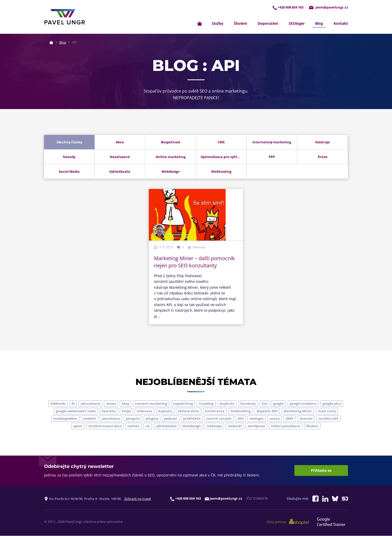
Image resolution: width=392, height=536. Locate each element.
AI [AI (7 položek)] (73, 403)
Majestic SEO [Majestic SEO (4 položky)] (267, 411)
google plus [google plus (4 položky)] (332, 403)
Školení (240, 24)
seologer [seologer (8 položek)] (257, 418)
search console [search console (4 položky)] (219, 418)
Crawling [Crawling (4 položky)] (206, 403)
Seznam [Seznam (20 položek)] (306, 418)
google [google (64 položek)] (278, 403)
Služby (218, 24)
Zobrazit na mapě (138, 499)
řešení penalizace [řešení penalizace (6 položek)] (286, 426)
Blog (319, 24)
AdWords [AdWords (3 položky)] (58, 403)
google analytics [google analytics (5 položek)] (303, 403)
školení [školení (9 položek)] (312, 426)
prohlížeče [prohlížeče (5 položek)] (192, 418)
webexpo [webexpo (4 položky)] (214, 426)
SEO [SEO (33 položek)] (241, 418)
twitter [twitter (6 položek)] (134, 426)
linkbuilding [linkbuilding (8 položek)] (241, 411)
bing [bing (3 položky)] (125, 403)
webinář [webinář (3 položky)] (235, 426)
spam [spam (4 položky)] (78, 426)
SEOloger (297, 24)
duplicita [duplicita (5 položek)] (227, 403)
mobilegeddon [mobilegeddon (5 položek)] (65, 418)
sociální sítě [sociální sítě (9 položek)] (329, 418)
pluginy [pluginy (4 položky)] (152, 418)
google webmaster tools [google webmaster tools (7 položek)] (76, 411)
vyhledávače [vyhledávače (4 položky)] (166, 426)
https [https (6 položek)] (126, 411)
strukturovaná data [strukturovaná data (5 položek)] (105, 426)
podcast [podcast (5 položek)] (171, 418)
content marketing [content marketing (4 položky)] (151, 403)
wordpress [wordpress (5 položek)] (256, 426)
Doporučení (268, 24)
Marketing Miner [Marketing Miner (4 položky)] (298, 411)
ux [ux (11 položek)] (148, 426)
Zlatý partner (288, 522)
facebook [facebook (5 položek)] (248, 403)
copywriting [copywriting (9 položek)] (183, 403)
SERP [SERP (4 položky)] (290, 418)
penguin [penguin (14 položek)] (133, 418)
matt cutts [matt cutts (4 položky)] (327, 411)
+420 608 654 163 (288, 7)
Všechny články (69, 142)
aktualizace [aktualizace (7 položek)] (90, 403)
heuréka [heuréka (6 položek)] (109, 411)
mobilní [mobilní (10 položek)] (90, 418)
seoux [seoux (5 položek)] (275, 418)
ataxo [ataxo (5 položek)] (111, 403)
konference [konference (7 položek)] (215, 411)
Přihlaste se (321, 471)
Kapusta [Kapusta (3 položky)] (165, 411)
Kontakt (341, 24)
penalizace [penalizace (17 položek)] (111, 418)
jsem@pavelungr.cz (329, 7)
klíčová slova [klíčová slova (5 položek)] (189, 411)
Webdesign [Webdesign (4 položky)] (192, 426)
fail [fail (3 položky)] (264, 403)
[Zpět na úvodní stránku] (65, 17)
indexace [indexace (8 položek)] (144, 411)
